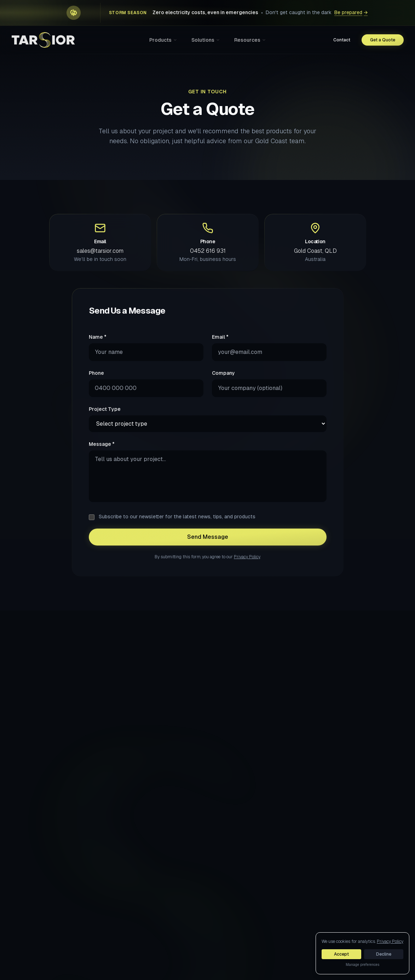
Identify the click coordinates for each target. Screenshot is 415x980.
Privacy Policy (247, 564)
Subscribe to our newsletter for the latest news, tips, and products (177, 524)
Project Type (105, 416)
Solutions (206, 40)
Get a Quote (383, 40)
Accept (341, 954)
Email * (220, 344)
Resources (250, 40)
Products (163, 40)
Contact (342, 40)
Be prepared (351, 13)
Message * (102, 451)
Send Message (208, 544)
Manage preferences (362, 965)
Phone (96, 380)
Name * (98, 344)
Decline (384, 954)
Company (223, 380)
